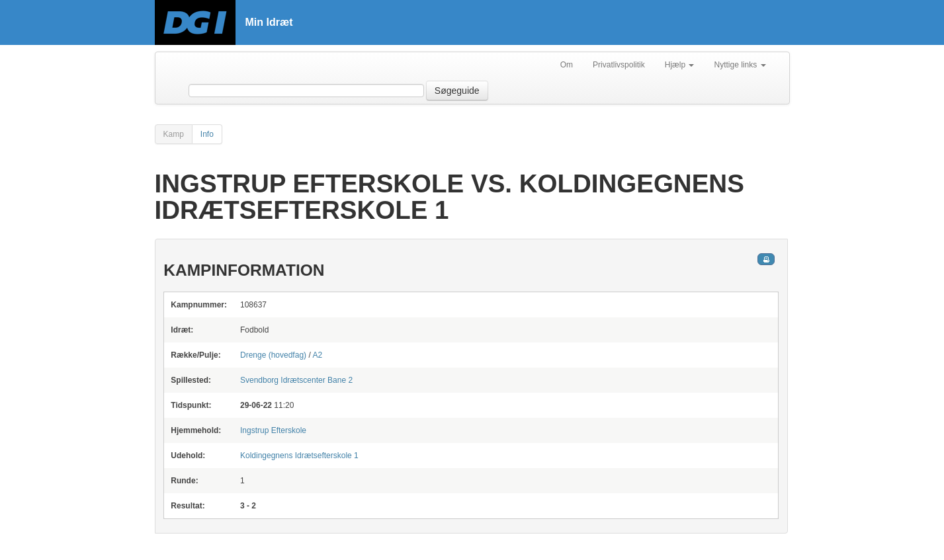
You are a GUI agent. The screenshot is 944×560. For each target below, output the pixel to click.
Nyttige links (740, 65)
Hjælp (680, 65)
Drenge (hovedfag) (273, 355)
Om (567, 65)
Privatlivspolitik (619, 65)
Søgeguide (457, 91)
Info (207, 134)
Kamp (174, 134)
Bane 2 (296, 380)
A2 (317, 355)
